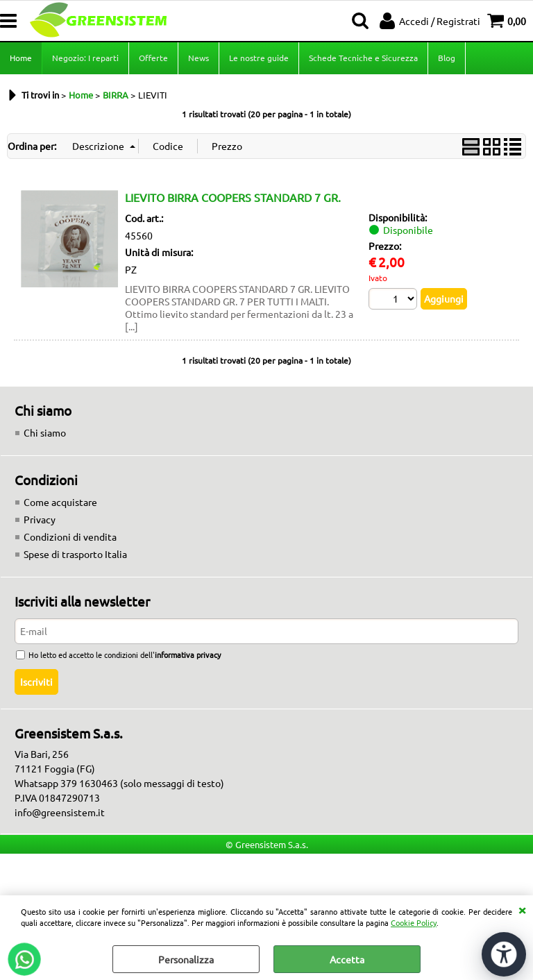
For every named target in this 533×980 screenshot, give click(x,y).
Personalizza (186, 959)
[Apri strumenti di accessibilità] (504, 954)
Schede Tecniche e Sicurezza (363, 58)
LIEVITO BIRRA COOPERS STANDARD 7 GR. (233, 197)
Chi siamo (45, 432)
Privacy (40, 519)
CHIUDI (522, 909)
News (198, 58)
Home (21, 58)
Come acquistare (60, 502)
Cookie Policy (414, 922)
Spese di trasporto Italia (75, 554)
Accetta (347, 959)
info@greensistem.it (60, 812)
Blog (447, 58)
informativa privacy (188, 654)
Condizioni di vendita (70, 537)
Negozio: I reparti (85, 58)
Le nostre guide (259, 58)
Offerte (153, 58)
